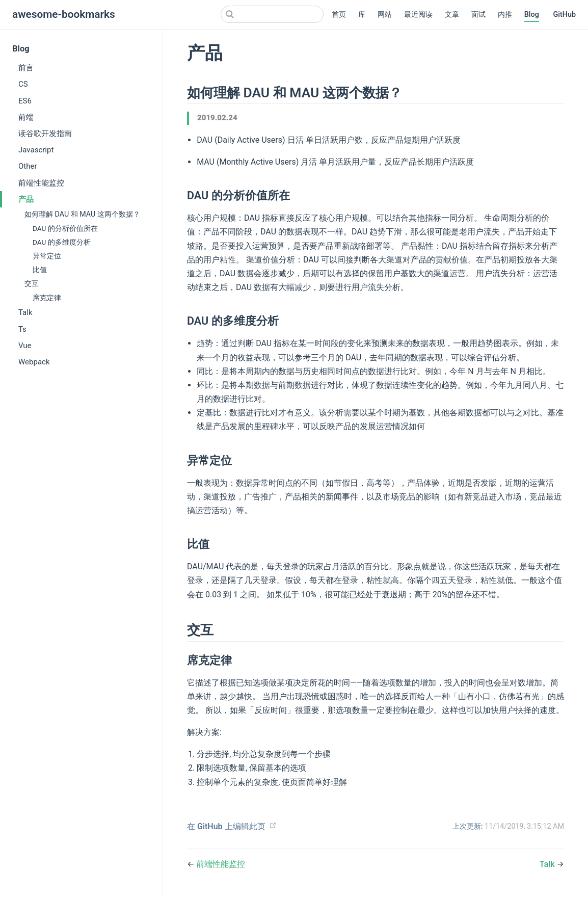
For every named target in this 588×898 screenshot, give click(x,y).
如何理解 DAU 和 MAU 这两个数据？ (82, 214)
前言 (26, 68)
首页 (339, 15)
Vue (25, 346)
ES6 (25, 101)
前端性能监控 (41, 183)
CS (23, 84)
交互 (32, 283)
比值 (40, 270)
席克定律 (47, 298)
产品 (26, 199)
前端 (26, 117)
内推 (505, 15)
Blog (532, 15)
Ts (22, 329)
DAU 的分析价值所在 (65, 228)
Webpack (34, 362)
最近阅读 (418, 15)
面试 (478, 15)
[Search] (272, 14)
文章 (452, 15)
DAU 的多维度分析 (62, 242)
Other (28, 166)
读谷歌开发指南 (45, 134)
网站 (385, 15)
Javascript (36, 150)
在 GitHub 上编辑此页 (226, 826)
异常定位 (47, 256)
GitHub (564, 15)
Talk (25, 312)
